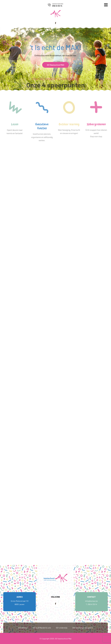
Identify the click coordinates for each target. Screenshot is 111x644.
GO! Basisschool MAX (56, 65)
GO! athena (23, 628)
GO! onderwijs (62, 628)
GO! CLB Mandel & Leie (42, 628)
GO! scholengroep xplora (83, 628)
